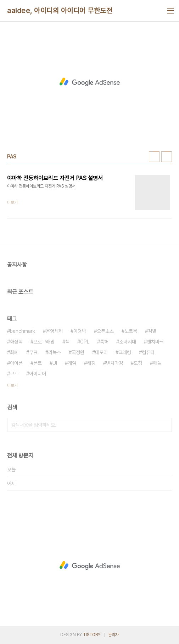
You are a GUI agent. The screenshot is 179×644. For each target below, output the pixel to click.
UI (55, 363)
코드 (14, 374)
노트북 (131, 331)
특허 (104, 342)
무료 (33, 352)
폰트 (38, 363)
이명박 (80, 331)
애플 (157, 363)
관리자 (113, 635)
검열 (152, 331)
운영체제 (54, 331)
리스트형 (167, 157)
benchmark (23, 331)
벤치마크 (155, 342)
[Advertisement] (89, 82)
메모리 (101, 352)
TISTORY (92, 635)
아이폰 (16, 363)
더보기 (12, 385)
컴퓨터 (148, 352)
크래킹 (125, 352)
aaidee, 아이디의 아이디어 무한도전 (60, 11)
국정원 (78, 352)
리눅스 (55, 352)
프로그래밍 (44, 342)
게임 (72, 363)
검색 (165, 425)
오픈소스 (105, 331)
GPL (85, 342)
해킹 (91, 363)
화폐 (14, 352)
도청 (138, 363)
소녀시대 (128, 342)
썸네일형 (154, 157)
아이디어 (38, 374)
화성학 (16, 342)
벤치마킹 (114, 363)
